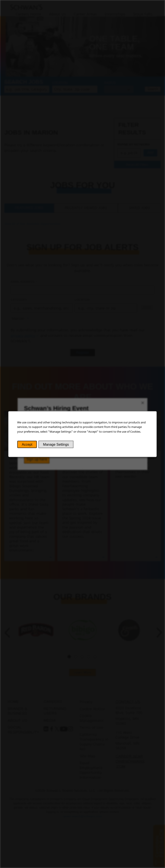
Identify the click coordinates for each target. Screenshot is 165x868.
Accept (27, 444)
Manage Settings (56, 444)
